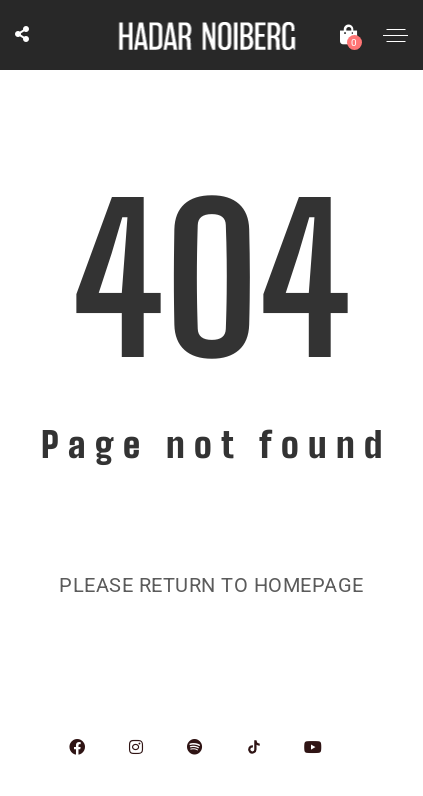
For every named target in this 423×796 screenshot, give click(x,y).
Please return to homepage (211, 585)
